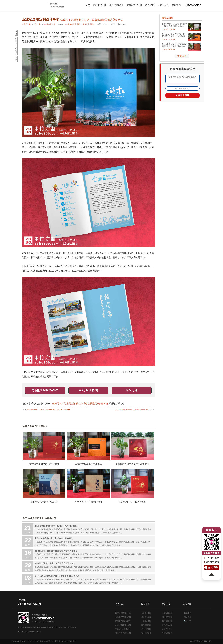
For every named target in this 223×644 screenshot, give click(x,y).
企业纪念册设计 (89, 24)
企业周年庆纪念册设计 (73, 24)
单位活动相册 (146, 629)
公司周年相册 (146, 613)
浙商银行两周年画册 (123, 621)
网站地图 (208, 641)
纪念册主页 (26, 24)
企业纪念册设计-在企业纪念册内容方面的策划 (55, 563)
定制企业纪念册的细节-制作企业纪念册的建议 (133, 410)
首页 (88, 5)
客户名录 (188, 617)
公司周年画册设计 (33, 5)
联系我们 (176, 5)
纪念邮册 (150, 5)
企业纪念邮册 (146, 621)
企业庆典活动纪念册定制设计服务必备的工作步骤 (57, 576)
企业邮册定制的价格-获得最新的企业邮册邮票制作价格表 (175, 45)
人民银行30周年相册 (123, 617)
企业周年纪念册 (49, 24)
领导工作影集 (146, 617)
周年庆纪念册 (100, 5)
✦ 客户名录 (163, 5)
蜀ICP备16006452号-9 (67, 641)
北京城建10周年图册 (123, 625)
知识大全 (37, 24)
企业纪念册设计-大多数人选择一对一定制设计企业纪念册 (48, 410)
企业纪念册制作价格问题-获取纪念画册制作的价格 (174, 35)
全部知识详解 (167, 613)
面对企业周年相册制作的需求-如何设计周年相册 (56, 551)
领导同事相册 (167, 621)
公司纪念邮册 (167, 625)
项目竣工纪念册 (134, 5)
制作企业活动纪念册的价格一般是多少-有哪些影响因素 (175, 25)
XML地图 (54, 641)
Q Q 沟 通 (132, 390)
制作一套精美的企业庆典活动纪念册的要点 (54, 538)
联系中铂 (188, 613)
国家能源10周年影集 (123, 613)
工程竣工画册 (146, 625)
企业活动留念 (167, 629)
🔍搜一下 (188, 621)
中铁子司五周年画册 (123, 629)
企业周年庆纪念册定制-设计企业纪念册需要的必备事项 (80, 404)
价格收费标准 (167, 633)
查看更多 (182, 56)
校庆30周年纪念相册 (123, 633)
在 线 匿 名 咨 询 (88, 390)
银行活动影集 (146, 633)
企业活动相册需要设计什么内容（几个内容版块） (57, 526)
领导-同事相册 (116, 5)
